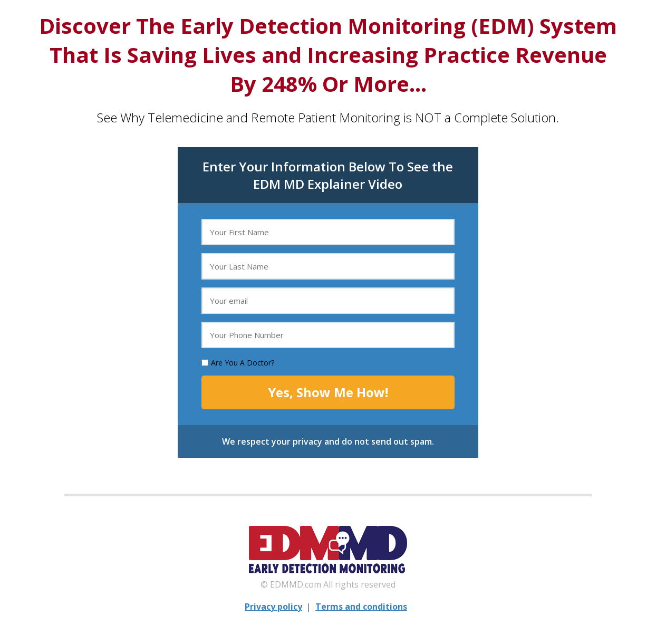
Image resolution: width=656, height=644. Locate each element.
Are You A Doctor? (243, 363)
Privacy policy (273, 607)
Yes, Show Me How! (328, 392)
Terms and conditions (361, 607)
